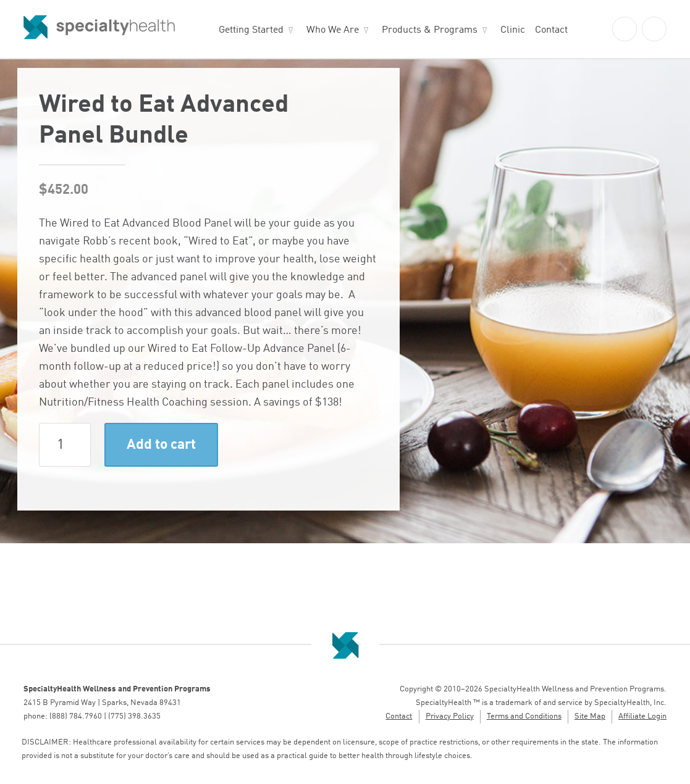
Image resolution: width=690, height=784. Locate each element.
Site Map (590, 716)
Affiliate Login (642, 716)
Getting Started (251, 30)
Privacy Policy (450, 716)
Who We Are (333, 30)
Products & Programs (430, 30)
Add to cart (161, 445)
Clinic (513, 30)
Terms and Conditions (524, 716)
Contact (551, 30)
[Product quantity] (65, 445)
